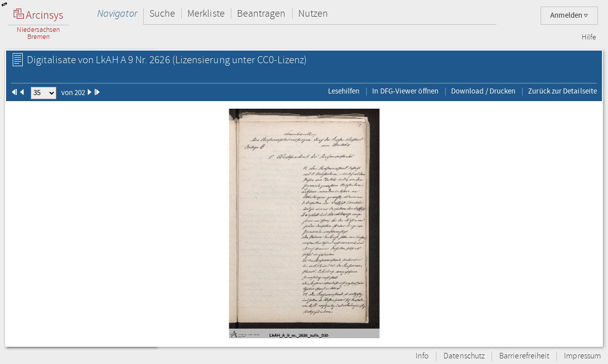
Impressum (582, 356)
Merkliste (206, 13)
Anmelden (569, 15)
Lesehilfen (344, 91)
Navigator (117, 13)
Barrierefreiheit (524, 356)
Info (422, 356)
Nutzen (313, 13)
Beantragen (261, 13)
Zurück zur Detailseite (562, 91)
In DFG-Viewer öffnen (405, 91)
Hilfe (589, 37)
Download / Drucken (483, 91)
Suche (162, 13)
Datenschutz (464, 356)
